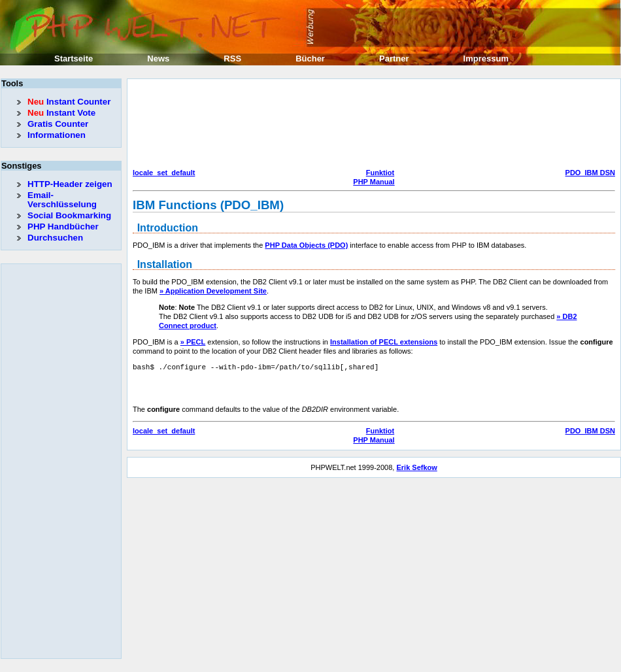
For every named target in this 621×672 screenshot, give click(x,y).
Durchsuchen (55, 238)
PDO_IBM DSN (590, 173)
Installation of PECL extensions (384, 342)
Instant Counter (69, 102)
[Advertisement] (189, 125)
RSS (232, 59)
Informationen (57, 135)
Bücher (310, 59)
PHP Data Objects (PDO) (306, 245)
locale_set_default (164, 173)
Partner (394, 59)
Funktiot (380, 173)
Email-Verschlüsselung (62, 200)
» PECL (193, 342)
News (158, 59)
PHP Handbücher (63, 227)
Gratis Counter (58, 124)
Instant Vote (61, 113)
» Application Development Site (213, 291)
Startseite (74, 59)
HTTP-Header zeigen (70, 184)
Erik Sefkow (416, 467)
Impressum (486, 59)
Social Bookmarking (69, 215)
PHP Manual (374, 182)
